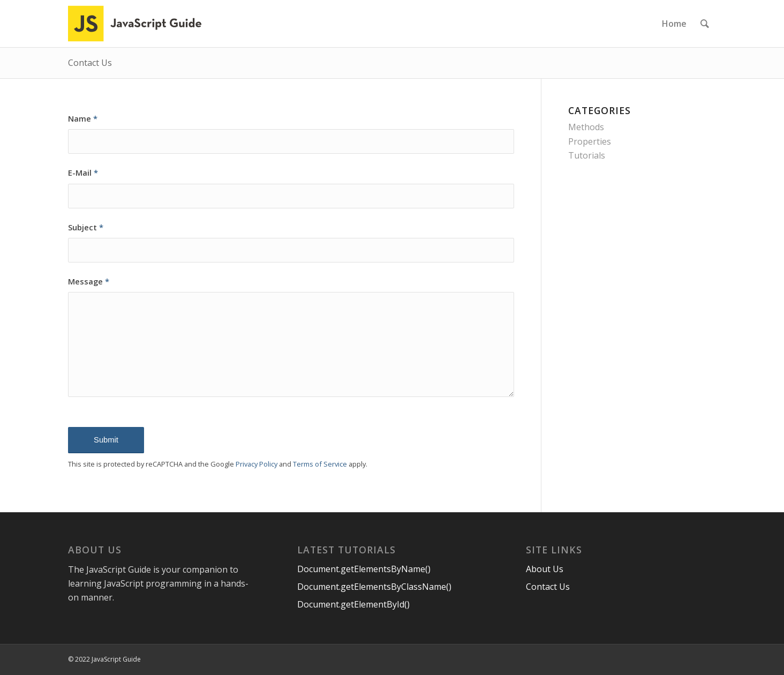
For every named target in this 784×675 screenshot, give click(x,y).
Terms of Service (320, 464)
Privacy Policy (257, 464)
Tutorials (587, 155)
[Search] (705, 24)
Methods (586, 127)
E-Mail (83, 172)
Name (83, 118)
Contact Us (90, 63)
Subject (86, 227)
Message (89, 281)
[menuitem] (674, 24)
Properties (590, 141)
